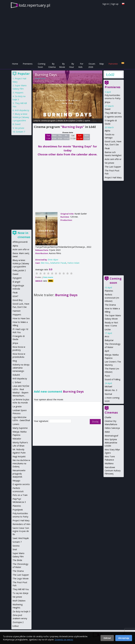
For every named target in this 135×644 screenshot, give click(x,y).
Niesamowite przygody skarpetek (19, 474)
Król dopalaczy (22, 110)
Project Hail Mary (113, 177)
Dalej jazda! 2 (19, 270)
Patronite (113, 64)
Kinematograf (111, 436)
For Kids (81, 65)
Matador (17, 439)
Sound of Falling (113, 379)
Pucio (107, 376)
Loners (16, 424)
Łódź (110, 74)
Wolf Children (19, 601)
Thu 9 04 (60, 137)
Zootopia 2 (18, 622)
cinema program (48, 121)
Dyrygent (17, 278)
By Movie (62, 65)
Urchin (108, 329)
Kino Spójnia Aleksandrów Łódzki (111, 443)
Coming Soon (42, 65)
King (15, 361)
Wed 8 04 (54, 137)
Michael (108, 386)
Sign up (115, 4)
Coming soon (116, 281)
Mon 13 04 (87, 137)
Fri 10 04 (66, 137)
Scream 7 (20, 132)
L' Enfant (17, 382)
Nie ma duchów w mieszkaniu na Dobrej (21, 463)
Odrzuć (107, 638)
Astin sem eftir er (113, 159)
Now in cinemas (24, 235)
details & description (66, 121)
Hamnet (17, 311)
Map (102, 64)
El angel (16, 282)
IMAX (107, 432)
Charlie (108, 417)
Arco (107, 336)
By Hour (71, 65)
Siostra (16, 546)
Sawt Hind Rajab (21, 538)
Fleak (107, 148)
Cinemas (111, 412)
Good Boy (18, 300)
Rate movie (48, 277)
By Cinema (52, 65)
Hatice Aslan (73, 263)
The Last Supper (113, 167)
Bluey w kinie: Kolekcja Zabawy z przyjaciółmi (21, 117)
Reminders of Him (21, 524)
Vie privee (109, 163)
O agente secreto (113, 117)
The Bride (17, 560)
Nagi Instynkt (19, 456)
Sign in (106, 4)
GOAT (16, 296)
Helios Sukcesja (112, 428)
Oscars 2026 (92, 65)
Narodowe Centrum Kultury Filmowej (113, 470)
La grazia (17, 406)
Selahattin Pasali (58, 263)
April (107, 351)
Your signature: (41, 421)
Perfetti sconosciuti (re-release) (112, 298)
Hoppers (19, 93)
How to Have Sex (21, 318)
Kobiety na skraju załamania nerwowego (21, 368)
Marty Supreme (20, 428)
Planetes (109, 291)
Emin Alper (50, 81)
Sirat (15, 549)
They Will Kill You (113, 113)
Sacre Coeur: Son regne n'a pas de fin (21, 531)
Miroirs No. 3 (111, 390)
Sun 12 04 (80, 137)
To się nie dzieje (20, 593)
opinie (87, 121)
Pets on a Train (20, 495)
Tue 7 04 (48, 137)
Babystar (109, 340)
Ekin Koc (45, 263)
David (107, 109)
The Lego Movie (21, 578)
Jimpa (107, 102)
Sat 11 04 (73, 137)
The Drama (110, 305)
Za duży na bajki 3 (21, 611)
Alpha (107, 131)
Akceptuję (124, 638)
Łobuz (16, 626)
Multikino (109, 463)
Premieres (28, 64)
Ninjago (16, 481)
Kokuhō (16, 375)
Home (15, 64)
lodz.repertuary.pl (35, 5)
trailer (80, 121)
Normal (108, 394)
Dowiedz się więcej (64, 639)
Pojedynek (18, 510)
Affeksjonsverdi (20, 242)
